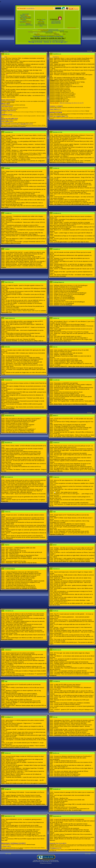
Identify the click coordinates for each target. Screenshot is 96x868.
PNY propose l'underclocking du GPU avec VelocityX (69, 78)
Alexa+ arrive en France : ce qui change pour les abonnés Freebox (73, 620)
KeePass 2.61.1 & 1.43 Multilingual (64, 303)
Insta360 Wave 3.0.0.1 (61, 98)
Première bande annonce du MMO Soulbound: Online (69, 395)
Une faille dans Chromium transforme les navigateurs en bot (23, 582)
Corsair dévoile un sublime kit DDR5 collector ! (67, 704)
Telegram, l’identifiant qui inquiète (63, 355)
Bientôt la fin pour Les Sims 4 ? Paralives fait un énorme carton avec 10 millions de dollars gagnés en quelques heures (24, 184)
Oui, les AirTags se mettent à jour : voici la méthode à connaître (72, 560)
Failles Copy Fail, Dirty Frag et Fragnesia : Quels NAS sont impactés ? (26, 261)
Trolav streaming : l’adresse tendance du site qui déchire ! (70, 732)
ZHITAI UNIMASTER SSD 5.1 (64, 85)
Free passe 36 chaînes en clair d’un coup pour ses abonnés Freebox (25, 738)
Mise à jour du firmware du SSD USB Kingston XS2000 (70, 73)
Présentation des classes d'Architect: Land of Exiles (69, 399)
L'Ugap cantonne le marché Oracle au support (19, 579)
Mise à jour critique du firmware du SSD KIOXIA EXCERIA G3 (72, 60)
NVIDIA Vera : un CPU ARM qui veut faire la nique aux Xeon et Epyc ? (74, 695)
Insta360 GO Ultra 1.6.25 (62, 100)
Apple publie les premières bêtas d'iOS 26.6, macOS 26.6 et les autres (74, 837)
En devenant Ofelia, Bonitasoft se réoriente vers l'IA (20, 585)
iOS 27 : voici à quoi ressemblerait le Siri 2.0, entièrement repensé (73, 467)
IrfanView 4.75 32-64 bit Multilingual (64, 297)
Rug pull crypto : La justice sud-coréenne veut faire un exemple (72, 222)
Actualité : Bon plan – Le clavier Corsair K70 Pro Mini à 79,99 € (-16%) (26, 153)
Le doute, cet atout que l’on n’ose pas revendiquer (20, 255)
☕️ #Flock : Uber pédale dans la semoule (66, 492)
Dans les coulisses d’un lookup (63, 352)
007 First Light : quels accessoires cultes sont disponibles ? (71, 338)
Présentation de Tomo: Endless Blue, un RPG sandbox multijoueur (73, 385)
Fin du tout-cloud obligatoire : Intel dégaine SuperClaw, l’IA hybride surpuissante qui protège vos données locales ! (22, 769)
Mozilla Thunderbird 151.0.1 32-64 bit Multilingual (68, 287)
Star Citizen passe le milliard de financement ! (67, 686)
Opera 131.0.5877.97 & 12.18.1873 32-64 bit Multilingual (70, 293)
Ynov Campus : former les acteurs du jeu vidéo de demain (70, 186)
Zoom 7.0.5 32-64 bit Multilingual (63, 296)
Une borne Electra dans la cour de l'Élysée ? (67, 776)
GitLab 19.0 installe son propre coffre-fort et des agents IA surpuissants (26, 783)
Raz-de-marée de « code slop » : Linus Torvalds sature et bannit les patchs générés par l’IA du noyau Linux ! (23, 772)
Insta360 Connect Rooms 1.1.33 (64, 92)
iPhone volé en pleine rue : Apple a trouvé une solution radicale (72, 561)
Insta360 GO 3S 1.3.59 (62, 101)
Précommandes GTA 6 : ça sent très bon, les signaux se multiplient (73, 264)
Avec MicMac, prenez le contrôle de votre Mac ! (48, 38)
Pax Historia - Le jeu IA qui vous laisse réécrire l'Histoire (22, 363)
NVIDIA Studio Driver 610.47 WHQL (65, 81)
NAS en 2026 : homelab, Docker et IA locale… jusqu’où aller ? (23, 257)
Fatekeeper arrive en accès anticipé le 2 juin (66, 394)
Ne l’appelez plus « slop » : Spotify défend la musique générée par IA (74, 468)
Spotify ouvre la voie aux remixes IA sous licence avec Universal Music (26, 525)
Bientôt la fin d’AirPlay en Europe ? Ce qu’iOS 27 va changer (71, 332)
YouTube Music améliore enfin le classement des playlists (70, 453)
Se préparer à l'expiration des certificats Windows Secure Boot (23, 573)
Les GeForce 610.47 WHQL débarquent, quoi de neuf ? (70, 525)
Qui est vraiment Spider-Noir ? (63, 341)
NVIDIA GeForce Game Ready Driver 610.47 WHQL (70, 82)
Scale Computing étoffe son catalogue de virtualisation (21, 588)
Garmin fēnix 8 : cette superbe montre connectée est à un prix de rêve (74, 558)
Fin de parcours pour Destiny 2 (63, 666)
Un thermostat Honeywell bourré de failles (18, 356)
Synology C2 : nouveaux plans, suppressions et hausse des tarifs (24, 254)
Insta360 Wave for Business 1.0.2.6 (65, 97)
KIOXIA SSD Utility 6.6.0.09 (63, 91)
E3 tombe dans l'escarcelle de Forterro (17, 584)
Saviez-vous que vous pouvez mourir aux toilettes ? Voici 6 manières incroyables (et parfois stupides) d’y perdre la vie (23, 746)
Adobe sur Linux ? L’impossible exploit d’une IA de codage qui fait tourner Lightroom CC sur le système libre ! (22, 760)
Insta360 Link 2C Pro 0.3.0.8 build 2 (65, 94)
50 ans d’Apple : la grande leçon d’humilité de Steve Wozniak (71, 830)
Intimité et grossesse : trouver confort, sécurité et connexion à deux (73, 725)
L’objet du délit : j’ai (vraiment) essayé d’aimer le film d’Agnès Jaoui (73, 339)
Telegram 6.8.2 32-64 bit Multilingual (64, 299)
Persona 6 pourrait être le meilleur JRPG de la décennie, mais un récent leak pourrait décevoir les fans (22, 203)
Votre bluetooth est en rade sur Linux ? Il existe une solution (23, 357)
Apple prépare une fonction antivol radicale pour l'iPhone (22, 831)
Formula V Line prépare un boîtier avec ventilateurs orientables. (72, 703)
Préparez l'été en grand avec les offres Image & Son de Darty (23, 833)
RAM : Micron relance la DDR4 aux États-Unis (67, 530)
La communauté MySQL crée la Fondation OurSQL (20, 578)
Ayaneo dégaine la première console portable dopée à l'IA (22, 834)
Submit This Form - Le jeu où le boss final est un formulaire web (24, 362)
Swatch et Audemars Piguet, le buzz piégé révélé (68, 360)
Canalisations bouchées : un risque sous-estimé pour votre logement (73, 735)
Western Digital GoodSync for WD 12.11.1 (67, 84)
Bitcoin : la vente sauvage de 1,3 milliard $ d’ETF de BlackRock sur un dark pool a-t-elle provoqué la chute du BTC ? (72, 225)
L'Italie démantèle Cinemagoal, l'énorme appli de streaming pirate (24, 368)
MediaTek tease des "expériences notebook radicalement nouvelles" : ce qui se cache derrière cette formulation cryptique (23, 65)
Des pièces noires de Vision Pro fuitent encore (67, 774)
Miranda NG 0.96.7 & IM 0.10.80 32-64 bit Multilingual (69, 302)
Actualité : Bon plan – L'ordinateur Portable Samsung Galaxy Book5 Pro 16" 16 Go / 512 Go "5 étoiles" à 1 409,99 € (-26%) (24, 158)
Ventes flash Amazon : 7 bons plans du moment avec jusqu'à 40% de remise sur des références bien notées (23, 62)
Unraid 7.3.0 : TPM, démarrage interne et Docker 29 (20, 260)
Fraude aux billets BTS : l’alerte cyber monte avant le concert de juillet (74, 366)
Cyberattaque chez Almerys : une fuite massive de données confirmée (74, 720)
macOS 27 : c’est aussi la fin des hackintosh (66, 828)
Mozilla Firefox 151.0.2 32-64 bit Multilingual (66, 290)
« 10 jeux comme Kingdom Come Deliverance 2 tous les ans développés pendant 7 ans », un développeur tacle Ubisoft (21, 193)
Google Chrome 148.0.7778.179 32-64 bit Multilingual (69, 294)
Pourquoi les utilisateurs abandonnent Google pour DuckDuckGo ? (73, 756)
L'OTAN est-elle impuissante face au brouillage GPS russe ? (23, 830)
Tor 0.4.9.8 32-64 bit (60, 300)
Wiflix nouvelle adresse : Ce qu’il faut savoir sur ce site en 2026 (72, 734)
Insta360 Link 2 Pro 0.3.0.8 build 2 (65, 95)
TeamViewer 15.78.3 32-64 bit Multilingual (66, 288)
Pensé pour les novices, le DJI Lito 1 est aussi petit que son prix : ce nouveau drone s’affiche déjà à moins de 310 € (71, 447)
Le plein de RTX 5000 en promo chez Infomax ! (67, 685)
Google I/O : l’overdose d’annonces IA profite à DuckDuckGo (71, 503)
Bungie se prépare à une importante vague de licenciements (71, 662)
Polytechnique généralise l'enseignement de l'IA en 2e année (23, 575)
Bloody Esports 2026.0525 (63, 90)
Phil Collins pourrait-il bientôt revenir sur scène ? (68, 336)
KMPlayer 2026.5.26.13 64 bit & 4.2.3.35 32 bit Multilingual (71, 285)
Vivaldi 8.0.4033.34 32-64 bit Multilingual (65, 291)
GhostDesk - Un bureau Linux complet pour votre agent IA (22, 360)
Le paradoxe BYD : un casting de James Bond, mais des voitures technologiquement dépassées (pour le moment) (70, 458)
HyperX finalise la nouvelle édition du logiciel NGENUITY (70, 79)
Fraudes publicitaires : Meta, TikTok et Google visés (69, 362)
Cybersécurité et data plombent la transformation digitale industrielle (25, 581)
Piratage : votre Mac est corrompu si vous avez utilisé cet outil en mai (74, 548)
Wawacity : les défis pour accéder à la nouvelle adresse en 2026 (72, 722)
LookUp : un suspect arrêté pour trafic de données (68, 353)
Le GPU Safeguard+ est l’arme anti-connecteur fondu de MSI (71, 531)
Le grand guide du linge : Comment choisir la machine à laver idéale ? (74, 729)
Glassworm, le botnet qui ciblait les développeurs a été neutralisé (72, 581)
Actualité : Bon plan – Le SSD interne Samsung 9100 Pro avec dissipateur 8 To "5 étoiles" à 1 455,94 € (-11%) (21, 155)
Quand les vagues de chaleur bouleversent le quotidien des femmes (25, 518)
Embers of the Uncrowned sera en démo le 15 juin (68, 392)
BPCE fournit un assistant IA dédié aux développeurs (21, 587)
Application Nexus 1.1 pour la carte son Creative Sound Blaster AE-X (74, 58)
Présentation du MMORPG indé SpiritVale (66, 383)
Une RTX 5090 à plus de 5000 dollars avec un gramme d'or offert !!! (73, 691)
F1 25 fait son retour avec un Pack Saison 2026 (67, 386)
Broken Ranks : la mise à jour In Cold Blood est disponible (70, 404)
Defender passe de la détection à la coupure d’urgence (70, 524)
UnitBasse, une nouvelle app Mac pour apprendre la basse (71, 824)
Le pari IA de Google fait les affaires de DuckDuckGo (69, 819)
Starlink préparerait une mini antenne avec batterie (20, 653)
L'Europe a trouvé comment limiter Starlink (66, 773)
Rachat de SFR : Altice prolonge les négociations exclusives (71, 731)
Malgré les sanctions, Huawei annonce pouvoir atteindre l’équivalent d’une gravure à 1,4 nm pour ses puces (23, 661)
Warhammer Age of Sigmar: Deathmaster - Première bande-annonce (73, 388)
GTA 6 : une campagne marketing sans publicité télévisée (70, 671)
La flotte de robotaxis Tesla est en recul (65, 761)
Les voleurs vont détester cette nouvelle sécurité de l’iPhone (71, 771)
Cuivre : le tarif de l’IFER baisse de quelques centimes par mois (24, 666)
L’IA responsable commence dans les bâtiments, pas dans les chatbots (74, 672)
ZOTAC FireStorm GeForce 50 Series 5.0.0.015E (69, 87)
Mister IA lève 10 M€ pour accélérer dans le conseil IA (21, 576)
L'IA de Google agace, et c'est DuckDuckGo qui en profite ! (22, 825)
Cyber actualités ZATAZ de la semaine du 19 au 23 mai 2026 (71, 350)
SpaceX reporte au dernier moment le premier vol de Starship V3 (24, 536)
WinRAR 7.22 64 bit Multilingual (63, 305)
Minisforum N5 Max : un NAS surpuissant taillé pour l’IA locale (23, 264)
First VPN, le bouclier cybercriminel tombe (66, 359)
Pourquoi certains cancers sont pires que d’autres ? (20, 309)
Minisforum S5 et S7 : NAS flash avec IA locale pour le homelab (24, 263)
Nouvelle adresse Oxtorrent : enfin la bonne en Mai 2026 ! (70, 723)
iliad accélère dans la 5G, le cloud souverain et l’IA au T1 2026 (72, 635)
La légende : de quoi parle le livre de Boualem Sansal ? (70, 324)
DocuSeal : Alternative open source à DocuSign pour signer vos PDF (25, 258)
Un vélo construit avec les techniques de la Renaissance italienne (24, 359)
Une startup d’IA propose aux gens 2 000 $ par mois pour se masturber (26, 76)
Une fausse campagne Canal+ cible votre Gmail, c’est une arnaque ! (73, 630)
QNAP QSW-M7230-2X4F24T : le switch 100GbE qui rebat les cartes (25, 252)
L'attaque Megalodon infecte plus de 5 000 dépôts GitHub (22, 572)
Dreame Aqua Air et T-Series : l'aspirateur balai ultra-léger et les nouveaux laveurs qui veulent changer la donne (22, 71)
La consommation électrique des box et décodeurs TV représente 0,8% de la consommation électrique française (24, 675)
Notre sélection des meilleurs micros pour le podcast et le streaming (73, 449)
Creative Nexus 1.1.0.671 (62, 88)
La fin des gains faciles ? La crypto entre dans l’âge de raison (71, 242)
